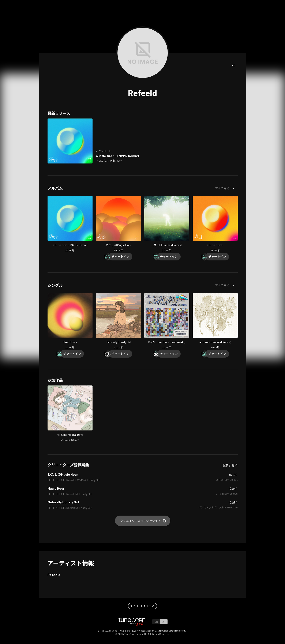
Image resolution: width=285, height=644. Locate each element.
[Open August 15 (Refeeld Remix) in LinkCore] (167, 224)
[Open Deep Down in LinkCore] (70, 321)
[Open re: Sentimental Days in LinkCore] (70, 414)
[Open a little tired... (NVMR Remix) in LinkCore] (70, 141)
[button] (233, 65)
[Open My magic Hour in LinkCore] (118, 224)
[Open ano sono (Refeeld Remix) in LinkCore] (215, 321)
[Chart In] (120, 257)
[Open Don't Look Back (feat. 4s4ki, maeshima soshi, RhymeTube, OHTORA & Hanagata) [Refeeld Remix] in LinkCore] (167, 321)
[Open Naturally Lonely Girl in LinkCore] (118, 321)
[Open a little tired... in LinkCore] (215, 224)
